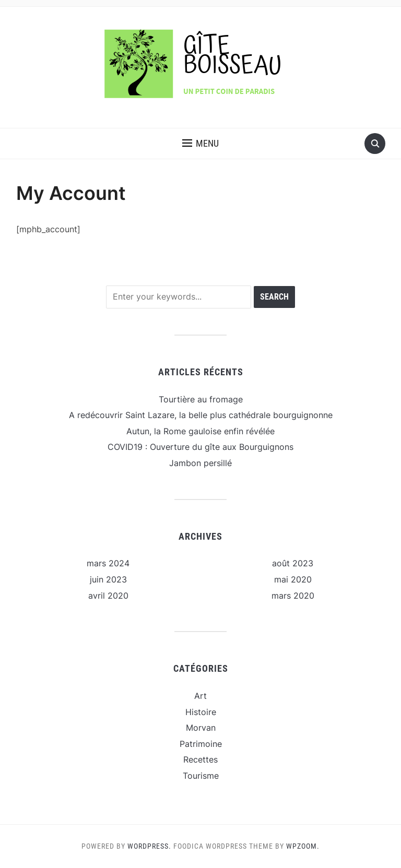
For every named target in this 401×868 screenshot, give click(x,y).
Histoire (201, 712)
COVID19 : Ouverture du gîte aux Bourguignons (200, 447)
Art (200, 696)
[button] (200, 144)
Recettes (200, 759)
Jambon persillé (200, 463)
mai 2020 (293, 579)
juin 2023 (108, 579)
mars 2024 (108, 563)
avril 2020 (108, 596)
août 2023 (293, 563)
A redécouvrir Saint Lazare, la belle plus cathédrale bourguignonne (201, 415)
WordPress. (149, 846)
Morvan (201, 728)
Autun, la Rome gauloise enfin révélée (200, 431)
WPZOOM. (303, 846)
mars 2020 (293, 596)
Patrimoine (201, 744)
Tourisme (201, 776)
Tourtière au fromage (201, 399)
